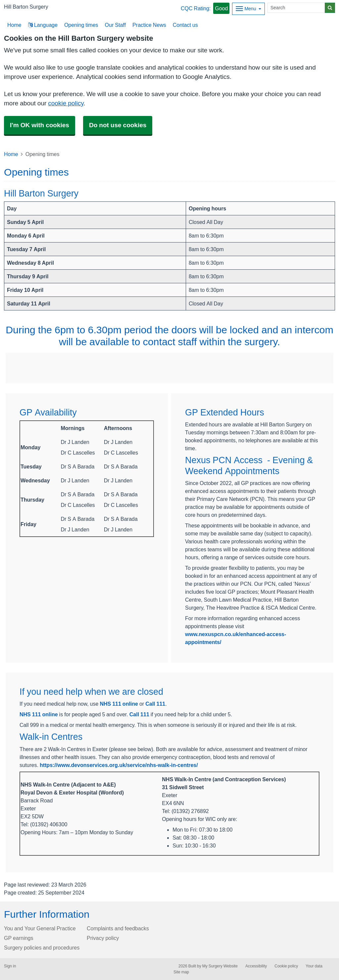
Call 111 (155, 704)
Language (43, 25)
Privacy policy (103, 938)
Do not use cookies (118, 125)
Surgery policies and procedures (42, 948)
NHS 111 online (119, 704)
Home (11, 154)
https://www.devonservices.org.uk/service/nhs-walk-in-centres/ (119, 765)
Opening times (81, 25)
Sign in (10, 966)
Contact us (185, 25)
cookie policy (66, 103)
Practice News (149, 25)
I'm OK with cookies (40, 125)
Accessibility (256, 966)
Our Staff (115, 25)
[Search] (296, 8)
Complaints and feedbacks (118, 928)
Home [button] (14, 25)
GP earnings (19, 938)
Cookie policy (286, 966)
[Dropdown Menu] (248, 9)
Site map (181, 972)
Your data (314, 966)
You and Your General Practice (40, 928)
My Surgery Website (220, 966)
